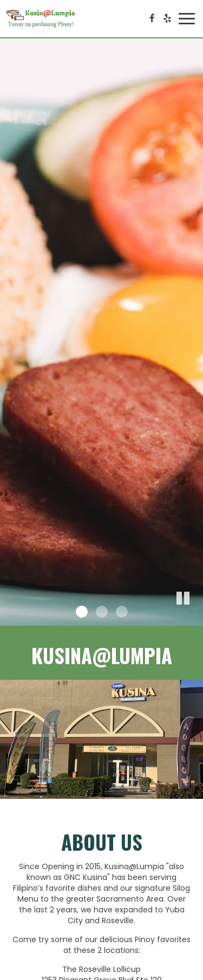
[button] (195, 618)
